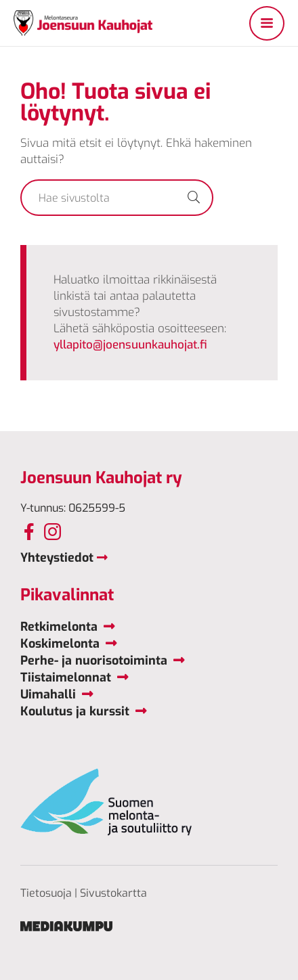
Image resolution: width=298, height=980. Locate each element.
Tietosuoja (46, 893)
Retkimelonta (59, 627)
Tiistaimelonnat (66, 677)
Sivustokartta (113, 893)
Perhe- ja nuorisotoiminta (94, 661)
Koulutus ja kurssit (75, 711)
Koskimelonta (60, 644)
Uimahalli (48, 694)
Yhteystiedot (57, 558)
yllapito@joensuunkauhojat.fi (130, 345)
